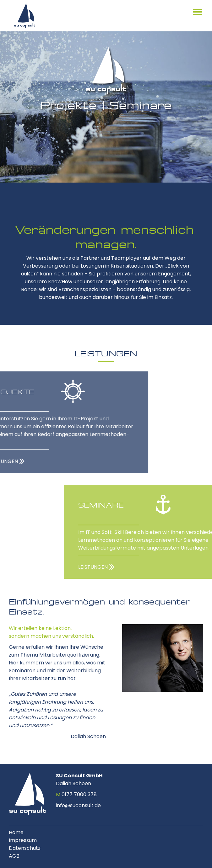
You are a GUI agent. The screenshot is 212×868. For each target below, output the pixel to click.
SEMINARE (149, 505)
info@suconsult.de (78, 805)
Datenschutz (25, 848)
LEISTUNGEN (141, 567)
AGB (14, 856)
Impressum (23, 840)
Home (16, 832)
